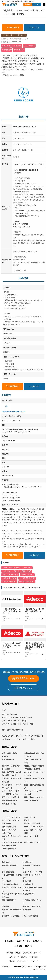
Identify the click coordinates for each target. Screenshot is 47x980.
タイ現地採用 (28, 886)
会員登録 (28, 4)
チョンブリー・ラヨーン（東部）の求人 (17, 571)
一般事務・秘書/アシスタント (34, 782)
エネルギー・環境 (31, 838)
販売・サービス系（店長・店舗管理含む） (11, 801)
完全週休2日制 (28, 896)
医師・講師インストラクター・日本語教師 (34, 801)
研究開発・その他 (9, 806)
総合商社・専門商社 (32, 825)
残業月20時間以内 (9, 902)
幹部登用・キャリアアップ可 (32, 879)
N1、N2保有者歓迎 (30, 918)
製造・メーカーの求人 (10, 575)
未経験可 (5, 908)
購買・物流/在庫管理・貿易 (34, 788)
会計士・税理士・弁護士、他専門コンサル (11, 795)
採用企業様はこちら (24, 690)
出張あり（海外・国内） (32, 908)
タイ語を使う (28, 864)
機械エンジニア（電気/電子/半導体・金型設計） (34, 769)
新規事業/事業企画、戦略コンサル (34, 757)
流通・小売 (6, 835)
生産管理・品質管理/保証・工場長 (11, 769)
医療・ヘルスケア (9, 832)
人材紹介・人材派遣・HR (12, 844)
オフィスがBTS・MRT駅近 (12, 879)
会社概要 (10, 955)
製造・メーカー (30, 819)
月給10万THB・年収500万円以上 (32, 891)
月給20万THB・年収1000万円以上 (12, 897)
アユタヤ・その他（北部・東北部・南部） (19, 726)
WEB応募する (13, 28)
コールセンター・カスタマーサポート (12, 788)
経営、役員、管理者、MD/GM (11, 757)
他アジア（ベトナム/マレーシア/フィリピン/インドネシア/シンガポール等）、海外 (23, 740)
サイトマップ (33, 963)
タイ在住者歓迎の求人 (27, 578)
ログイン (37, 4)
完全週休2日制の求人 (27, 582)
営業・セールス (8, 762)
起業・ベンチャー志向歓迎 (12, 913)
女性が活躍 (27, 883)
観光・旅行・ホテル (32, 844)
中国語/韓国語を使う (10, 867)
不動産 (27, 822)
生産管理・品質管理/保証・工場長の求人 (17, 568)
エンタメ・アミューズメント (12, 840)
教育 (26, 835)
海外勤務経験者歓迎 (10, 886)
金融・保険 (6, 825)
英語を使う (6, 864)
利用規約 (18, 955)
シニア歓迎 (6, 883)
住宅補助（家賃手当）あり (32, 904)
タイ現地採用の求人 (9, 582)
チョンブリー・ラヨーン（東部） (15, 723)
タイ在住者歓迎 (8, 874)
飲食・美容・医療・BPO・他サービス (10, 849)
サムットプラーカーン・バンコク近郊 (17, 720)
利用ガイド (38, 943)
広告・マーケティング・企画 (34, 763)
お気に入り (34, 28)
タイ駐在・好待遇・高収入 (12, 891)
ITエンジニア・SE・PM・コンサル (35, 776)
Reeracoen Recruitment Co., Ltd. (14, 412)
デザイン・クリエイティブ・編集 (34, 795)
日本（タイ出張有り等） (13, 732)
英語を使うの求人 (27, 575)
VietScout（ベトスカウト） (24, 969)
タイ (4, 712)
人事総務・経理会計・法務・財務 (12, 782)
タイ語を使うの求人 (9, 578)
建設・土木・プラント (11, 822)
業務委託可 (27, 912)
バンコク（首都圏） (10, 716)
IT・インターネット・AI (11, 819)
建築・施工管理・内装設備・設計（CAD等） (12, 776)
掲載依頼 (24, 959)
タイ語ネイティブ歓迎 (11, 918)
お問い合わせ (14, 959)
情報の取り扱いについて (32, 955)
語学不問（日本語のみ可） (31, 869)
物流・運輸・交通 (9, 829)
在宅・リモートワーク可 (32, 874)
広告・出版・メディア (33, 832)
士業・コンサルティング (34, 829)
